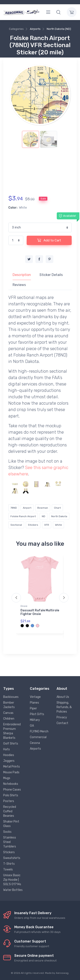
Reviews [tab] (19, 285)
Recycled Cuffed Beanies (10, 811)
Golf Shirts (11, 744)
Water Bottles (13, 890)
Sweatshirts (12, 858)
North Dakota (59, 516)
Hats (7, 749)
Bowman (43, 508)
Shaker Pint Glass (11, 824)
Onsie (24, 606)
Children (9, 719)
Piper (33, 708)
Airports (35, 29)
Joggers (9, 761)
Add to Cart (49, 240)
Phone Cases (12, 790)
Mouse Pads (11, 772)
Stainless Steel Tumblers (10, 842)
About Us (63, 697)
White (58, 525)
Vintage (35, 697)
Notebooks (11, 784)
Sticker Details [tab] (51, 275)
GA (32, 726)
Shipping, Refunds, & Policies (64, 707)
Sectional (16, 525)
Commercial (38, 737)
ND (44, 516)
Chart (57, 508)
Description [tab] (22, 275)
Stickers (33, 525)
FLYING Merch (39, 731)
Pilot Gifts (37, 714)
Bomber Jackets (9, 705)
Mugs (7, 778)
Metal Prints (12, 767)
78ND (14, 508)
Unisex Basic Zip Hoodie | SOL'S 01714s (12, 880)
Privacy (62, 717)
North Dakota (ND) (59, 29)
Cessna (35, 743)
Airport (27, 508)
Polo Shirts (11, 795)
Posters (9, 801)
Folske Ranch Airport (23, 516)
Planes (34, 703)
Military (35, 720)
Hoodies (9, 755)
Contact (62, 723)
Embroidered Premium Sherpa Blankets (12, 731)
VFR (47, 525)
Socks (7, 832)
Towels (8, 870)
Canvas (8, 713)
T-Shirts (9, 864)
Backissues (11, 697)
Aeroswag (62, 973)
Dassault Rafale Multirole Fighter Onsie (40, 612)
